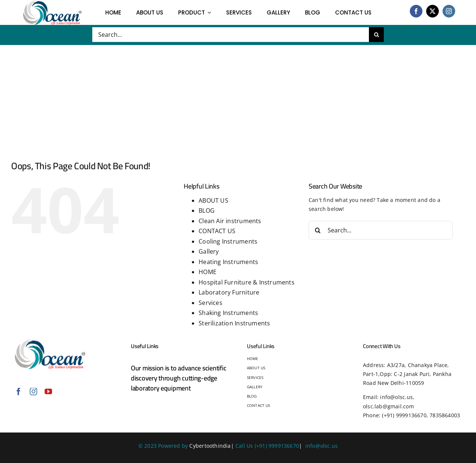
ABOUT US (213, 200)
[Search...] (231, 35)
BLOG (207, 210)
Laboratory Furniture (229, 292)
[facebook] (416, 11)
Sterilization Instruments (234, 323)
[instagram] (449, 11)
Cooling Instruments (228, 241)
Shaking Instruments (228, 313)
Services (210, 303)
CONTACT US (217, 231)
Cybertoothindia (210, 446)
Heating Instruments (228, 262)
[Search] (376, 35)
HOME (208, 272)
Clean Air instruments (230, 221)
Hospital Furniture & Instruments (247, 282)
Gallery (209, 251)
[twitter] (432, 11)
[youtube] (48, 392)
